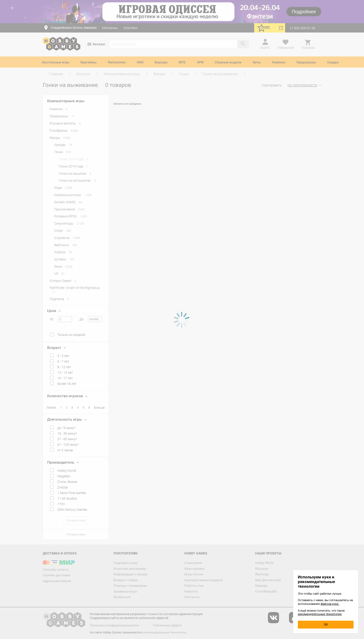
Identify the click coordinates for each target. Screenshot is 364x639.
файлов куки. (330, 604)
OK (326, 624)
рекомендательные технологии (320, 614)
